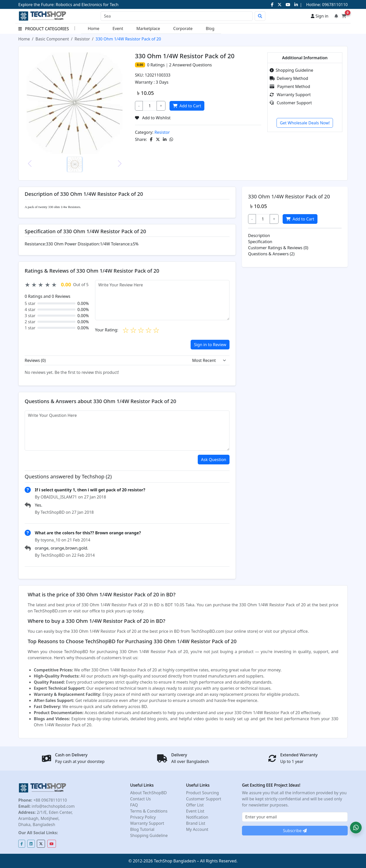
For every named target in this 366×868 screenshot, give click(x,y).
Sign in (320, 16)
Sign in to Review (210, 345)
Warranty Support (290, 95)
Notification (197, 817)
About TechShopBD (148, 793)
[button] (356, 828)
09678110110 (334, 5)
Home (94, 28)
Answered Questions (190, 65)
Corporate (183, 28)
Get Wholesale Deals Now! (305, 123)
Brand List (196, 823)
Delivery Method (289, 78)
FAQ (134, 805)
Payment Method (290, 86)
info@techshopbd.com (52, 806)
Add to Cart (186, 106)
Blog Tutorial (142, 829)
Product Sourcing (202, 793)
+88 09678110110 (50, 800)
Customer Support (291, 103)
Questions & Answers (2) (271, 254)
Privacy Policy (143, 817)
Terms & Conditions (149, 811)
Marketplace (148, 28)
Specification (260, 242)
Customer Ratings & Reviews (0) (278, 248)
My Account (197, 829)
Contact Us (140, 799)
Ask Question (214, 460)
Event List (195, 811)
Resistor (82, 39)
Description (259, 236)
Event (118, 28)
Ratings (157, 65)
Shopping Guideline (292, 70)
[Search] (177, 16)
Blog (210, 28)
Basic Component (52, 39)
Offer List (195, 805)
